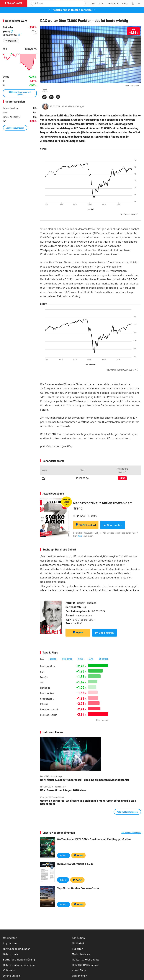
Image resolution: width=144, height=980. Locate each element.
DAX (45, 91)
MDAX (80, 659)
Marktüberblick (81, 954)
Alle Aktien (78, 938)
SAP (42, 682)
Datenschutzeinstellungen (19, 965)
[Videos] (125, 3)
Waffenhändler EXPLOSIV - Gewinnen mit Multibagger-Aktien (94, 839)
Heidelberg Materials (50, 709)
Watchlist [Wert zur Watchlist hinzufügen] (12, 41)
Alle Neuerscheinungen (131, 832)
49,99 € (64, 855)
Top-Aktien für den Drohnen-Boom (78, 888)
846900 (8, 31)
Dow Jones (67, 659)
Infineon (44, 704)
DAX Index (8, 27)
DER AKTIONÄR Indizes (86, 965)
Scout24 (44, 677)
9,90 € (63, 880)
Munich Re (45, 688)
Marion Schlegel (76, 106)
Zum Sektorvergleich (15, 128)
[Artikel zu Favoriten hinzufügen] (58, 97)
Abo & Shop (79, 970)
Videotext (9, 970)
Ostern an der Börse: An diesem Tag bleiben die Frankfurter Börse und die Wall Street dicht (88, 802)
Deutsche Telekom (49, 715)
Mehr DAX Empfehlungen (127, 812)
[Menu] (140, 3)
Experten (78, 949)
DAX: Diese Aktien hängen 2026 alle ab (64, 790)
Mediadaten (10, 938)
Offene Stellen (11, 976)
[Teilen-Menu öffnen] (44, 97)
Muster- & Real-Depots (86, 959)
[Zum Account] (101, 3)
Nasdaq (53, 659)
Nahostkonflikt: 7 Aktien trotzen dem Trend (103, 506)
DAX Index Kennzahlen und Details (20, 93)
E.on (42, 672)
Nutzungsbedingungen (17, 949)
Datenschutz (11, 954)
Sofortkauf (86, 525)
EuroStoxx (104, 659)
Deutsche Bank (47, 693)
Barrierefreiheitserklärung (19, 959)
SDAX (91, 659)
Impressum (10, 943)
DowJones (122, 370)
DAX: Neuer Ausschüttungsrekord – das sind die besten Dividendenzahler (85, 780)
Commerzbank (47, 699)
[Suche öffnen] (35, 3)
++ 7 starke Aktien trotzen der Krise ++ (72, 10)
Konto (80, 536)
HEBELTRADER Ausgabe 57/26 (75, 864)
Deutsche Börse (47, 666)
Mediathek (78, 943)
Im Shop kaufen (113, 525)
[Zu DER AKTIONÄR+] (113, 3)
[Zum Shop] (93, 3)
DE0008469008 (11, 34)
